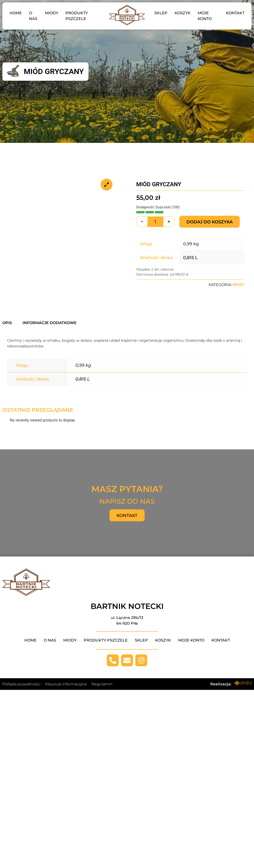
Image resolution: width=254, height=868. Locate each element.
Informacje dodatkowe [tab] (50, 323)
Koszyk (183, 13)
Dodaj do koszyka (210, 222)
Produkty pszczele (77, 16)
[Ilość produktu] (155, 222)
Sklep (161, 13)
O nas (33, 16)
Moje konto (205, 16)
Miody (52, 13)
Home (16, 13)
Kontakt (235, 13)
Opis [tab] (7, 323)
